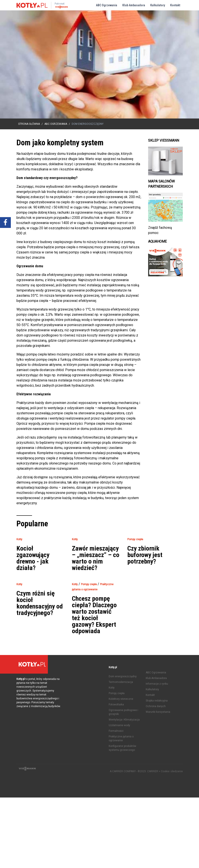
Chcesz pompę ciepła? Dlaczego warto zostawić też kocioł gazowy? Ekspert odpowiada (94, 615)
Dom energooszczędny (123, 676)
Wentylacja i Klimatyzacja (124, 720)
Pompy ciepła (117, 693)
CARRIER (153, 771)
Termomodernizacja (121, 682)
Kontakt (175, 5)
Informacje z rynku (157, 684)
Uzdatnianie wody (119, 725)
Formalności (116, 731)
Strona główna (29, 124)
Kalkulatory (158, 5)
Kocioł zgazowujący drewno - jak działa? (33, 558)
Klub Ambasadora (134, 5)
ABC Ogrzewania (107, 5)
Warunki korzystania (158, 712)
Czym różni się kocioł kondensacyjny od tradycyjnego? (40, 603)
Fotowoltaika (116, 705)
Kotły (112, 688)
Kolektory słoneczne (121, 699)
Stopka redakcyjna (157, 701)
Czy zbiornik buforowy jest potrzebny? (145, 555)
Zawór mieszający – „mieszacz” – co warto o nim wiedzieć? (96, 558)
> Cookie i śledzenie (171, 771)
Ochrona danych (156, 706)
